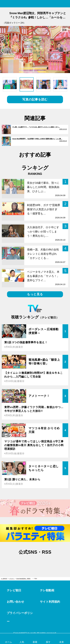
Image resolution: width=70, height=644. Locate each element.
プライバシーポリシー (20, 617)
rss (44, 561)
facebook (35, 561)
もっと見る (35, 294)
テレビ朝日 (14, 590)
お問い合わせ (15, 602)
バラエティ (12, 579)
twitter (26, 561)
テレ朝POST (35, 4)
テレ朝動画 (47, 590)
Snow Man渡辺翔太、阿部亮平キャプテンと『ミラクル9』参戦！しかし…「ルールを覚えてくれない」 (25, 579)
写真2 (36, 579)
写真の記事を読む (35, 99)
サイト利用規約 (50, 602)
